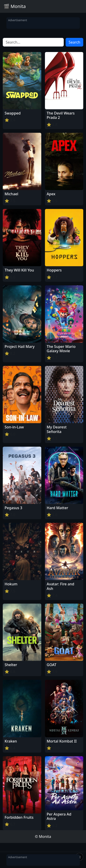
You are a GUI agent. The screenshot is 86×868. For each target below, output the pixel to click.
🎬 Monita (15, 6)
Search (74, 42)
